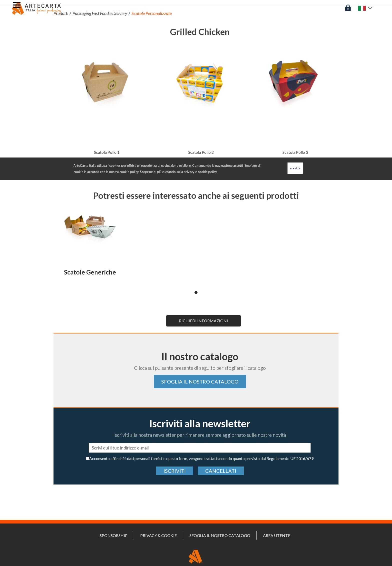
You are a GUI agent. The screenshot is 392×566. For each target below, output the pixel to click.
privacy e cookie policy (200, 172)
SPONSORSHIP (114, 535)
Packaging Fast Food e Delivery (100, 13)
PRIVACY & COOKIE (158, 535)
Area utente (277, 535)
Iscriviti (175, 471)
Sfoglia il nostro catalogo (200, 381)
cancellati (221, 471)
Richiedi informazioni (203, 321)
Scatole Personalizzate (152, 13)
